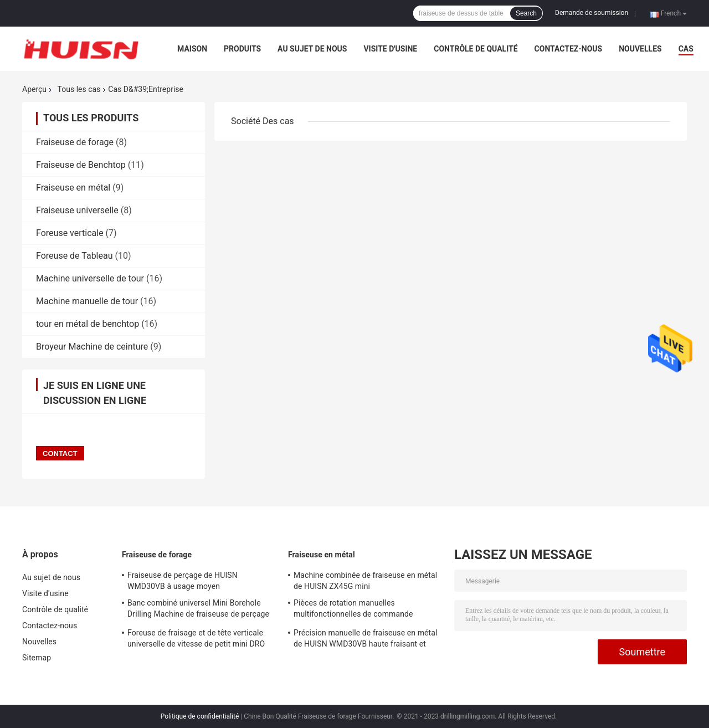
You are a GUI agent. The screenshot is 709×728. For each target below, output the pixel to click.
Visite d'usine (390, 49)
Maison (192, 49)
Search (526, 13)
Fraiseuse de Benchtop (81, 165)
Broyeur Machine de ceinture (92, 347)
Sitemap (37, 658)
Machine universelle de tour (90, 278)
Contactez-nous (569, 49)
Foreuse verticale (70, 233)
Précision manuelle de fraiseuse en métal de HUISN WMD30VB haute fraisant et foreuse (365, 640)
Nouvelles (640, 49)
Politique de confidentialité (200, 716)
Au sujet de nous (312, 49)
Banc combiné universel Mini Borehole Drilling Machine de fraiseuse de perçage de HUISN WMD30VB (198, 610)
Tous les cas (79, 89)
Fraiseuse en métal (73, 188)
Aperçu (34, 89)
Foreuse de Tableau (75, 256)
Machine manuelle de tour (87, 301)
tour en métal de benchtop (88, 324)
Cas (686, 49)
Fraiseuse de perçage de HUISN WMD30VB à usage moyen (183, 581)
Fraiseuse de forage (75, 142)
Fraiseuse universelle (77, 210)
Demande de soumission (592, 13)
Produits (242, 49)
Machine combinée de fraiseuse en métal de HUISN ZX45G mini (365, 581)
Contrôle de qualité (476, 49)
